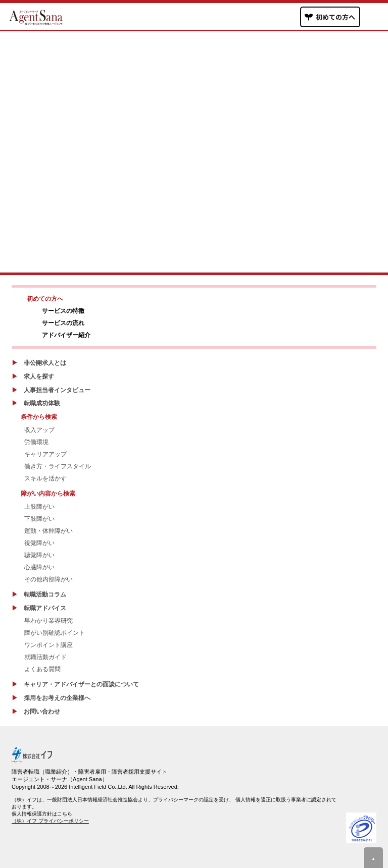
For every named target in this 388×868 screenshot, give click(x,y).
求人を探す (39, 376)
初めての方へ (45, 299)
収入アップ (39, 430)
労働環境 (36, 442)
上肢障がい (39, 507)
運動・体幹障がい (48, 531)
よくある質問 (42, 669)
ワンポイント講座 (48, 645)
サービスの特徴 (63, 311)
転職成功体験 (42, 403)
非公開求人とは (45, 363)
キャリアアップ (45, 454)
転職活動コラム (45, 594)
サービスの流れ (63, 323)
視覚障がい (39, 543)
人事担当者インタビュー (57, 390)
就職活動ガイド (45, 657)
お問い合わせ (42, 712)
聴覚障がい (39, 555)
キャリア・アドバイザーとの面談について (81, 684)
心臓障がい (39, 567)
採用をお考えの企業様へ (57, 698)
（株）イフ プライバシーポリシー (50, 821)
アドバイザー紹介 (66, 335)
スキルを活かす (45, 478)
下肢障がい (39, 519)
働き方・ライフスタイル (58, 466)
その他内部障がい (48, 579)
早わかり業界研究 (48, 621)
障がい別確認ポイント (55, 633)
